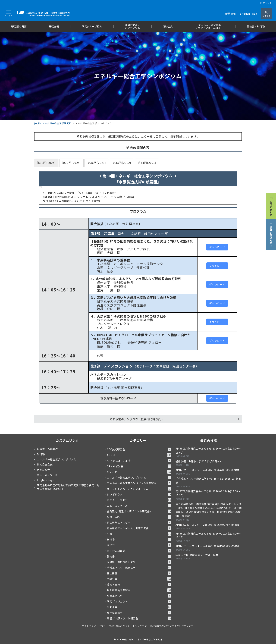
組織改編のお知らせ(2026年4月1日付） (199, 461)
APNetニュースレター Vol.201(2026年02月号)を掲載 (208, 525)
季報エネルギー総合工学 (139, 568)
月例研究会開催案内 (139, 590)
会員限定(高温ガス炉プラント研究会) (139, 511)
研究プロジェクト (139, 601)
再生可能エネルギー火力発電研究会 (139, 528)
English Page (248, 14)
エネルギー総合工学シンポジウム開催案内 (139, 483)
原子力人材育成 (139, 551)
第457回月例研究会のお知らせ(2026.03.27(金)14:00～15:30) (208, 493)
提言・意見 (139, 585)
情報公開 (139, 579)
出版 (139, 534)
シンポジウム (139, 494)
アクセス (266, 3)
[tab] (46, 163)
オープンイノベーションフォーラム (139, 489)
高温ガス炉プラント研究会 (139, 618)
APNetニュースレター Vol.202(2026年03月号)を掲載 (208, 470)
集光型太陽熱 (139, 613)
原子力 (139, 545)
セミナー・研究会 (139, 500)
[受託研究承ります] (271, 232)
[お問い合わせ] (271, 204)
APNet (139, 455)
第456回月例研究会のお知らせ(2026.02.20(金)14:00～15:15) (208, 535)
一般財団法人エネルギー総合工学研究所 (142, 639)
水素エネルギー (139, 596)
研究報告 (139, 607)
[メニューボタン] (9, 14)
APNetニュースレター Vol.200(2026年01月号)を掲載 (208, 546)
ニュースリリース (139, 506)
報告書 (139, 556)
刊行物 (139, 539)
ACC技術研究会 (139, 449)
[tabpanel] (138, 287)
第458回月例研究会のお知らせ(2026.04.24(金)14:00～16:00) (208, 450)
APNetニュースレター (139, 461)
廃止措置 (139, 573)
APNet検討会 (139, 466)
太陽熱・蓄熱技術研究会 (139, 562)
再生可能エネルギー (139, 523)
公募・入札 (139, 517)
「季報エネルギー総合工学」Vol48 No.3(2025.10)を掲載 (208, 481)
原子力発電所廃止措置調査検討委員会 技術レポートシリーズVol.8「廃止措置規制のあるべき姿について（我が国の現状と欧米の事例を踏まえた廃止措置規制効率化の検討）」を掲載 (209, 510)
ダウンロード (217, 247)
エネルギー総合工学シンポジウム (139, 477)
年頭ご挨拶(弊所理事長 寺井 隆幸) (197, 555)
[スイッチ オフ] (266, 14)
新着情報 (230, 14)
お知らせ (139, 472)
